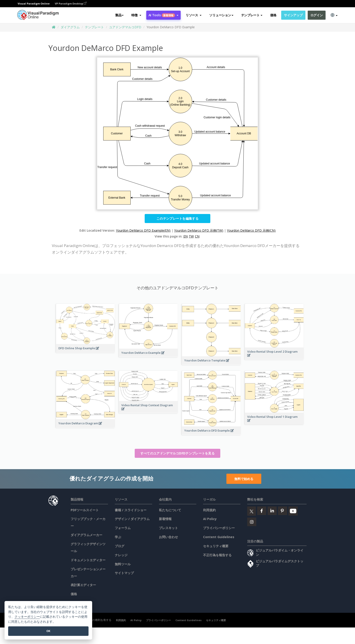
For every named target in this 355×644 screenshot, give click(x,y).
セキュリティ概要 (216, 546)
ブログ (120, 546)
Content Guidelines (219, 537)
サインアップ (293, 15)
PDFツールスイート (85, 510)
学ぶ (118, 537)
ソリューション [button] (221, 15)
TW (191, 236)
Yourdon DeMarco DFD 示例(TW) (199, 230)
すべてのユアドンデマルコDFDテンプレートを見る (177, 453)
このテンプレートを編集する (177, 218)
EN (186, 236)
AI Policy (210, 519)
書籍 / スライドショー (131, 510)
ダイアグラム (70, 27)
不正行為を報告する (217, 555)
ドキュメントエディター (88, 560)
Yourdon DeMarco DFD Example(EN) (143, 230)
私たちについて (170, 510)
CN (197, 236)
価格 (273, 15)
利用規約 (209, 510)
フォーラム (123, 528)
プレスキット (168, 528)
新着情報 (165, 519)
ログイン (317, 15)
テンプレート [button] (252, 15)
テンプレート (94, 27)
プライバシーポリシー (219, 528)
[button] (136, 15)
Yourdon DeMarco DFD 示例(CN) (251, 230)
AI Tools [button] (163, 15)
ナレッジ (121, 555)
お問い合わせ (168, 537)
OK (48, 631)
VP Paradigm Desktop (71, 4)
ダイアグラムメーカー (86, 535)
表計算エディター (83, 585)
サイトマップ (124, 573)
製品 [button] (119, 15)
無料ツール (123, 564)
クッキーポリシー (27, 617)
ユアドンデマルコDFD (125, 27)
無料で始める (244, 479)
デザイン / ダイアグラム (132, 519)
